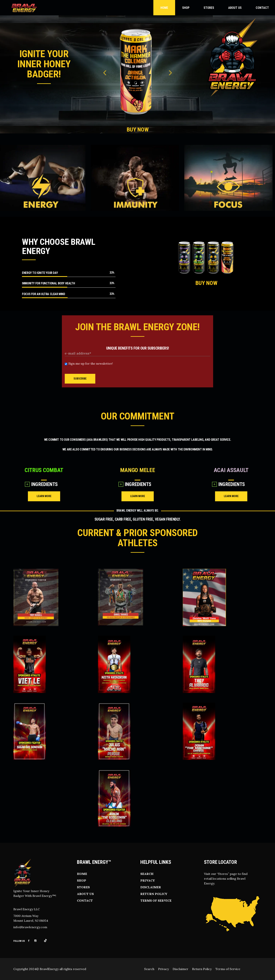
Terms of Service (156, 900)
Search (147, 874)
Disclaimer (151, 887)
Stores (83, 887)
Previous (105, 74)
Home (82, 874)
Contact (85, 900)
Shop (82, 880)
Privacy (148, 880)
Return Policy (154, 894)
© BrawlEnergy (47, 969)
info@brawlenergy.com (30, 927)
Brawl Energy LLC (27, 909)
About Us (85, 894)
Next (170, 74)
